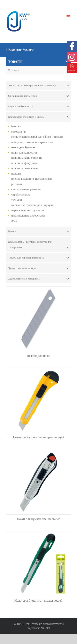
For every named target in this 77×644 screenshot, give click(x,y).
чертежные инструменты (28, 210)
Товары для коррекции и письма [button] (38, 258)
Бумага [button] (38, 231)
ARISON (45, 628)
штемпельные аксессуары (28, 215)
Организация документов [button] (38, 96)
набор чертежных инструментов (32, 142)
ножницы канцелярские (27, 158)
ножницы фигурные (24, 163)
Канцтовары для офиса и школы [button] (38, 117)
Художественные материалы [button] (38, 279)
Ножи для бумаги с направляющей (38, 600)
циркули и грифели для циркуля (32, 205)
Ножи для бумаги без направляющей (38, 437)
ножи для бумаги (23, 147)
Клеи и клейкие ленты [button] (38, 106)
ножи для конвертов (24, 153)
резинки (17, 184)
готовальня (18, 132)
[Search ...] (38, 70)
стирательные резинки (26, 189)
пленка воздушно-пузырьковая (32, 179)
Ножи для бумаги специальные (38, 519)
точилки (17, 200)
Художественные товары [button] (38, 268)
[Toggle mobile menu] (69, 17)
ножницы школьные (24, 168)
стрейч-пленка (21, 194)
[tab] (38, 85)
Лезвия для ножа (39, 356)
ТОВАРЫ (38, 62)
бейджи (16, 126)
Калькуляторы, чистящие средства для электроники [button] (38, 245)
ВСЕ (14, 221)
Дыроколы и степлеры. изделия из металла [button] (38, 85)
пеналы (16, 174)
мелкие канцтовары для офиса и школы (37, 137)
